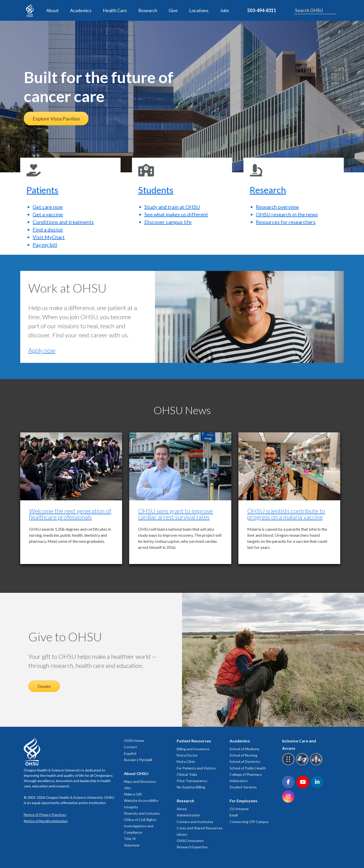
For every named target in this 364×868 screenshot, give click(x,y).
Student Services (243, 787)
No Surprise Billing (191, 787)
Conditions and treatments (63, 222)
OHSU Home (134, 741)
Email (234, 815)
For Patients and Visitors (196, 768)
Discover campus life (168, 222)
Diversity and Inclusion (142, 813)
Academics (81, 10)
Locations (199, 10)
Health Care (115, 10)
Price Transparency (192, 781)
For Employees (243, 801)
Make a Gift (133, 794)
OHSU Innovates (190, 841)
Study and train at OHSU (172, 207)
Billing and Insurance (193, 749)
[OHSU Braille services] (289, 765)
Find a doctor (48, 229)
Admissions (239, 781)
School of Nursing (243, 755)
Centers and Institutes (195, 822)
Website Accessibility (141, 800)
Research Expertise (192, 847)
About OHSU (136, 773)
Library (182, 834)
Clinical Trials (187, 774)
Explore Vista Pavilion (56, 119)
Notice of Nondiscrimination (46, 821)
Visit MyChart (49, 237)
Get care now (48, 207)
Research (148, 10)
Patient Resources (194, 741)
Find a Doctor (187, 755)
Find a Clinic (186, 761)
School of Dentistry (245, 761)
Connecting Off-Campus (249, 822)
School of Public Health (248, 768)
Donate (44, 686)
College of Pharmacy (246, 774)
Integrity (131, 807)
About (52, 10)
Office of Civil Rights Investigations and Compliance (140, 826)
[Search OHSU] (315, 10)
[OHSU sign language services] (303, 765)
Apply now (42, 350)
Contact (130, 747)
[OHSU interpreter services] (317, 765)
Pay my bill (45, 245)
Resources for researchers (286, 222)
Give (173, 10)
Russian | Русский (138, 760)
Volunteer (132, 845)
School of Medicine (244, 749)
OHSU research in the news (287, 214)
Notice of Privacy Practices (45, 815)
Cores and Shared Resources (200, 828)
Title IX (130, 839)
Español (130, 753)
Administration (188, 815)
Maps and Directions (140, 781)
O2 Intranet (239, 809)
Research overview (277, 207)
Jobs (224, 10)
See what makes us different (176, 214)
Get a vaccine (48, 214)
